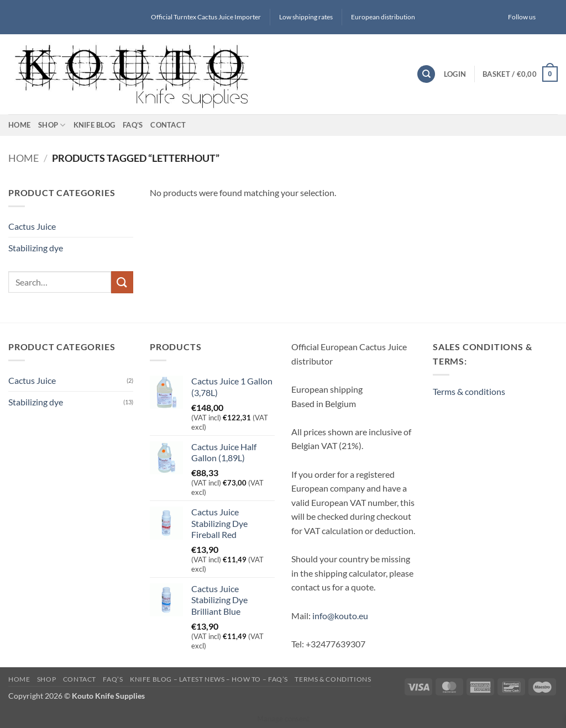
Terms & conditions (469, 391)
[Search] (426, 74)
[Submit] (122, 282)
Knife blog (95, 125)
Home (19, 125)
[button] (455, 74)
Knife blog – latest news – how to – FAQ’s (209, 679)
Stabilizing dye (36, 247)
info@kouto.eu (340, 616)
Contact (168, 125)
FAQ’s (133, 125)
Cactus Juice (32, 226)
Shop (52, 125)
